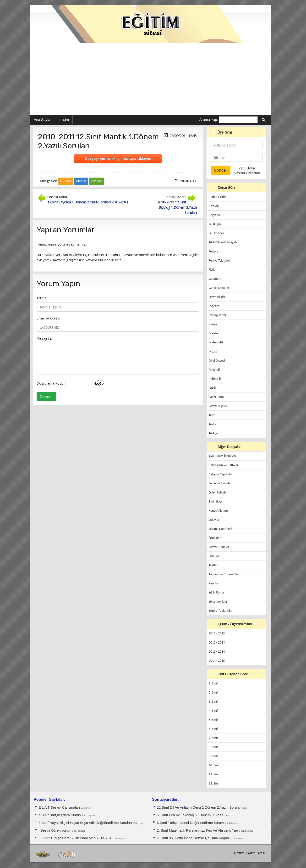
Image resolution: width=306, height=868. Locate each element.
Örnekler (215, 538)
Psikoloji (214, 370)
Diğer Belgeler (218, 492)
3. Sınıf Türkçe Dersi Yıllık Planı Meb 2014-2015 (76, 838)
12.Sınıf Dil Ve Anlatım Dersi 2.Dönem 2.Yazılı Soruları (200, 807)
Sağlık (213, 388)
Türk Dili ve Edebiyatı (223, 242)
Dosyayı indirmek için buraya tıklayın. (118, 158)
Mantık (213, 333)
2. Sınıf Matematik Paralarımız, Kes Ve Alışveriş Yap (198, 830)
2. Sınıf (213, 692)
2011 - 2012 (217, 633)
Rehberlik (215, 379)
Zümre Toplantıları (221, 611)
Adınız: (42, 298)
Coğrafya (215, 215)
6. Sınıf (213, 729)
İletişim (63, 120)
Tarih (212, 415)
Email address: (48, 318)
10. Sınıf (214, 765)
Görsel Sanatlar (219, 288)
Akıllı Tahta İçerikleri (222, 456)
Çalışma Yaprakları (221, 474)
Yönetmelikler (218, 602)
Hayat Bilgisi (217, 297)
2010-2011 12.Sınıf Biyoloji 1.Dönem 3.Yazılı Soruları (177, 207)
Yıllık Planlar (217, 592)
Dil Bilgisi (215, 224)
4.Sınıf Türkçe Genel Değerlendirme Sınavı (191, 823)
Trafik (212, 424)
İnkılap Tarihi (217, 315)
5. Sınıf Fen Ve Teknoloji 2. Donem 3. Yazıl (190, 815)
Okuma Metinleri (220, 529)
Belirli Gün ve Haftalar (224, 465)
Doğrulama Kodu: (50, 383)
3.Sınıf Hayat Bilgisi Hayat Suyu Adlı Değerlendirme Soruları (86, 823)
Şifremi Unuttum (247, 173)
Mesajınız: (44, 338)
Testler (213, 565)
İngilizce (214, 306)
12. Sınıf (214, 783)
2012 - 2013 (217, 642)
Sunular (214, 556)
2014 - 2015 (217, 661)
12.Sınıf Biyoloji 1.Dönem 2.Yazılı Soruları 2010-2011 (88, 202)
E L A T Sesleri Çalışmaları (60, 807)
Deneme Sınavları (221, 483)
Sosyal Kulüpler (219, 547)
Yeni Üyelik (247, 168)
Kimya (213, 324)
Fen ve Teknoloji (220, 260)
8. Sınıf (213, 747)
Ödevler (214, 520)
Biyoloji (214, 206)
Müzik (213, 351)
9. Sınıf (213, 756)
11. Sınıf (214, 774)
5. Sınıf (213, 720)
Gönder (46, 397)
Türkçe (213, 433)
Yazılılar (214, 583)
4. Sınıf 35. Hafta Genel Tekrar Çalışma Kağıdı (193, 838)
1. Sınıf (213, 683)
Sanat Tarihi (217, 397)
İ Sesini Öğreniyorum (55, 830)
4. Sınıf (213, 711)
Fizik (212, 270)
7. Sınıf (213, 738)
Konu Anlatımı (218, 511)
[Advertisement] (150, 79)
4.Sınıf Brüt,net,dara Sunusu (61, 815)
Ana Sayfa (42, 120)
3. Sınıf (213, 702)
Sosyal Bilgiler (218, 406)
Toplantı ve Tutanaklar (224, 574)
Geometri (215, 279)
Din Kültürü (216, 233)
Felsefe (213, 251)
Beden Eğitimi (218, 197)
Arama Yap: (209, 120)
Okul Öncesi (217, 361)
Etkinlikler (215, 501)
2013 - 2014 (217, 652)
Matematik (216, 342)
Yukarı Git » (188, 181)
